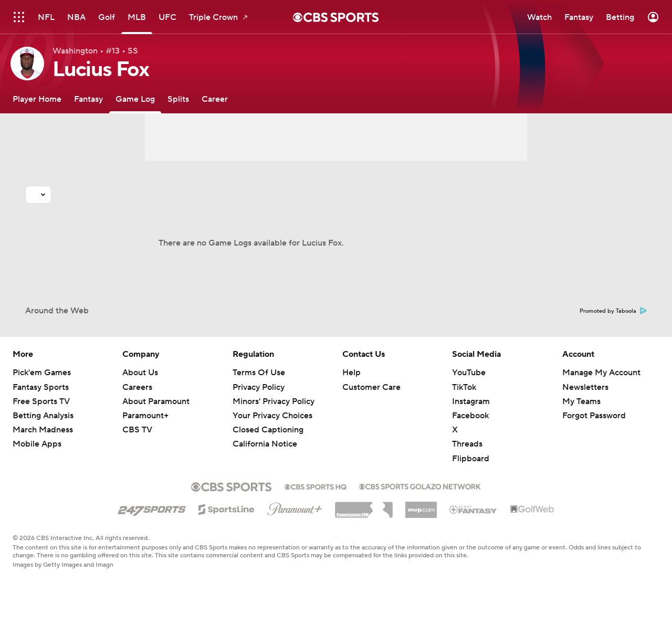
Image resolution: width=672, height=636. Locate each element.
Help (351, 373)
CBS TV (137, 430)
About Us (140, 373)
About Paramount (156, 401)
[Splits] (178, 99)
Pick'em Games (42, 373)
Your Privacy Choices (272, 416)
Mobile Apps (37, 444)
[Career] (215, 99)
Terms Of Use (259, 373)
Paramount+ (145, 416)
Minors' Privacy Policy (274, 401)
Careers (137, 387)
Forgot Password (594, 416)
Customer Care (371, 387)
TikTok (464, 387)
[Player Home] (37, 99)
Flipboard (471, 459)
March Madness (43, 430)
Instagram (471, 401)
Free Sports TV (41, 401)
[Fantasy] (88, 99)
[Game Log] (135, 99)
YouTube (469, 373)
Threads (467, 444)
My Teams (581, 401)
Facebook (470, 416)
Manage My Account (601, 373)
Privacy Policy (259, 387)
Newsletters (585, 387)
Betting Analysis (43, 416)
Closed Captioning (268, 430)
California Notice (265, 444)
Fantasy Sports (41, 387)
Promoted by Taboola (613, 311)
